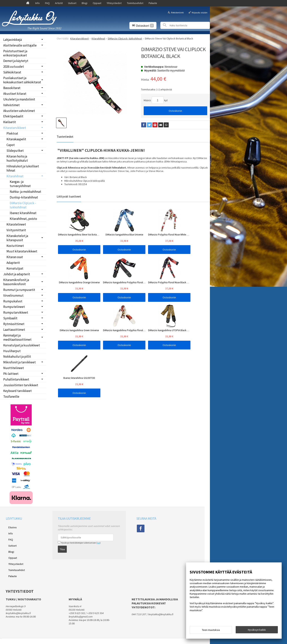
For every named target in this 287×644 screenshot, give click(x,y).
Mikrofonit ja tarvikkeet (19, 362)
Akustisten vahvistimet (19, 111)
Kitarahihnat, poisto (23, 219)
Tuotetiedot (65, 137)
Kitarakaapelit (16, 139)
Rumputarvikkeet (16, 312)
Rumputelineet (14, 307)
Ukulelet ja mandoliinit (19, 99)
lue (98, 543)
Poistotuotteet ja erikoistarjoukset (15, 53)
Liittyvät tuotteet (69, 196)
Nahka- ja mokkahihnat (25, 192)
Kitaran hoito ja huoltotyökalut (17, 158)
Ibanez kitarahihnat (23, 213)
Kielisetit (10, 122)
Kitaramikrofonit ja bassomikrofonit (16, 282)
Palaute (153, 3)
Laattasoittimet (14, 330)
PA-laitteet (11, 374)
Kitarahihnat (15, 176)
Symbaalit (10, 318)
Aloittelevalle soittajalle (20, 45)
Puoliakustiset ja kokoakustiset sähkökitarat (22, 80)
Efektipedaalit (13, 116)
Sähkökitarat (12, 72)
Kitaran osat (15, 257)
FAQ (47, 3)
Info (37, 3)
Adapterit (13, 263)
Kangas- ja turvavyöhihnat (20, 184)
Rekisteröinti (177, 12)
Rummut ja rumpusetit (19, 290)
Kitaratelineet (16, 224)
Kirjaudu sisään (200, 12)
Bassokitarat (12, 88)
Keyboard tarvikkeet (17, 391)
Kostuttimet (15, 246)
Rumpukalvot (13, 301)
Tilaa (62, 548)
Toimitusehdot (135, 3)
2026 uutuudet (14, 67)
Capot (11, 145)
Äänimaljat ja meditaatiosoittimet (17, 337)
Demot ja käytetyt (16, 61)
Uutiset (72, 3)
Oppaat (97, 3)
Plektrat (12, 133)
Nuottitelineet (14, 368)
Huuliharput (12, 351)
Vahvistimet (11, 105)
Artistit (59, 3)
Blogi (85, 3)
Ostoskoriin (175, 111)
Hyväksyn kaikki (257, 631)
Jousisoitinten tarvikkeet (21, 385)
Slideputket (15, 151)
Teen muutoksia (211, 631)
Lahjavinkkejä (12, 40)
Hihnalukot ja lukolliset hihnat (23, 168)
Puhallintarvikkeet (16, 379)
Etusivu (10, 527)
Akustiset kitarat (15, 94)
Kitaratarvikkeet (15, 128)
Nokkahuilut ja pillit (17, 357)
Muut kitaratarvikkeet (22, 251)
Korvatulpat (15, 268)
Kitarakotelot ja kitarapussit (17, 238)
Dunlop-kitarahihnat (24, 197)
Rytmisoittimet (14, 324)
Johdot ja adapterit (17, 274)
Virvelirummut (13, 296)
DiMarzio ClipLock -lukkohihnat (23, 205)
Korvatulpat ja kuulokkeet (22, 345)
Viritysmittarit (16, 230)
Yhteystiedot (114, 3)
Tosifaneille (11, 397)
